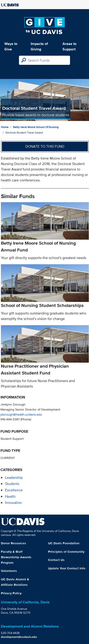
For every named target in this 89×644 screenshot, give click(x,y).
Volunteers (9, 571)
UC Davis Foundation (64, 543)
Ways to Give (11, 46)
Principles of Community (66, 552)
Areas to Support (69, 46)
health (10, 496)
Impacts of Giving (39, 46)
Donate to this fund (45, 146)
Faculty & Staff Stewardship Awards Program (16, 557)
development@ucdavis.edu (19, 637)
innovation (13, 503)
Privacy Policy (11, 593)
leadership (14, 478)
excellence (14, 490)
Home (5, 127)
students (12, 484)
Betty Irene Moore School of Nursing (36, 127)
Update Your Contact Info (67, 568)
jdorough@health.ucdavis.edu (21, 414)
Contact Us (56, 560)
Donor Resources (13, 543)
